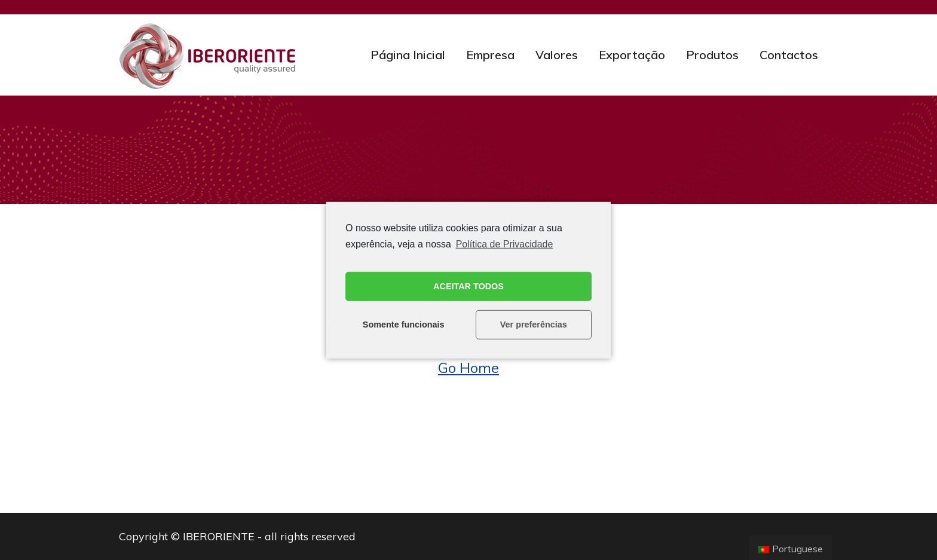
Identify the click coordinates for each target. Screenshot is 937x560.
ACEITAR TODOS (468, 286)
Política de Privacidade (505, 244)
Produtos (712, 55)
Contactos (789, 55)
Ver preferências (534, 325)
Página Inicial (408, 55)
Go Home (468, 368)
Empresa (490, 55)
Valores (557, 55)
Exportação (632, 55)
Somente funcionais (404, 325)
